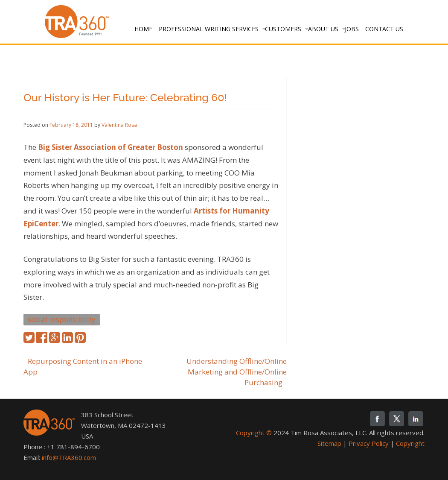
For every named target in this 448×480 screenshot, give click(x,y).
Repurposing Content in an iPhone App (83, 366)
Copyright (410, 443)
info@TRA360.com (69, 457)
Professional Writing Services (209, 29)
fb (377, 419)
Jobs (352, 29)
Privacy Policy (369, 443)
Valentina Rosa (119, 125)
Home (143, 29)
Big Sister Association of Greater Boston (111, 147)
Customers (283, 29)
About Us (323, 29)
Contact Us (384, 29)
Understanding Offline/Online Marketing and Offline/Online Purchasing (237, 372)
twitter (397, 419)
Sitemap (329, 443)
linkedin (416, 419)
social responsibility (62, 319)
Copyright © (254, 433)
